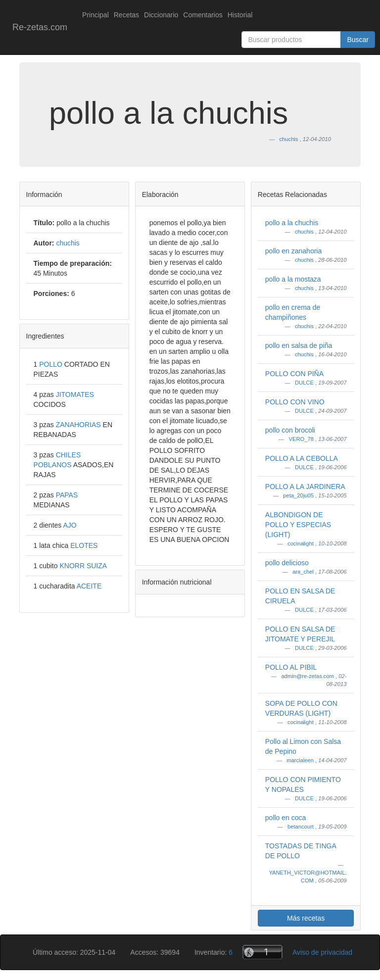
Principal (95, 15)
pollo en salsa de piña (299, 345)
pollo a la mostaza (293, 279)
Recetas (126, 15)
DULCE (305, 383)
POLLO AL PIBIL (291, 667)
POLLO (52, 364)
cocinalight (301, 543)
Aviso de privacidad (322, 952)
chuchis (305, 232)
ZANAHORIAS (79, 425)
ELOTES (84, 545)
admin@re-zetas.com (308, 676)
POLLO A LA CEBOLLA (302, 458)
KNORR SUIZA (83, 566)
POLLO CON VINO (295, 402)
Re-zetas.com (40, 27)
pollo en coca (286, 818)
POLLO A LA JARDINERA (305, 487)
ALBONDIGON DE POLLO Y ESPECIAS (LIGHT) (298, 525)
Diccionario (161, 15)
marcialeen (301, 760)
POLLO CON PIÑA (294, 374)
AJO (70, 525)
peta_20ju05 (299, 495)
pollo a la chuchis (292, 223)
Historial (240, 15)
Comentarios (203, 15)
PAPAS (67, 495)
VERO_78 (302, 439)
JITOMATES (75, 394)
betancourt (301, 827)
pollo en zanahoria (293, 251)
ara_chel (304, 572)
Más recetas (306, 918)
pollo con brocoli (290, 430)
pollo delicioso (287, 563)
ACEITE (89, 586)
